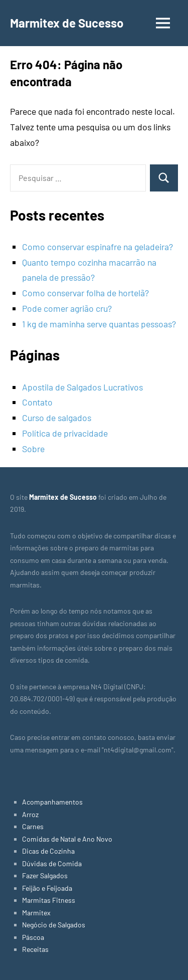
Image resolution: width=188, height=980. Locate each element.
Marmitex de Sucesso (67, 23)
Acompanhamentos (52, 802)
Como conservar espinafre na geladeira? (98, 247)
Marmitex (36, 913)
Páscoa (33, 937)
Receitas (35, 949)
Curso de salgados (57, 418)
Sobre (33, 449)
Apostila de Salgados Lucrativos (82, 387)
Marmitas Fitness (49, 900)
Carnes (33, 826)
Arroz (30, 814)
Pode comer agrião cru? (67, 308)
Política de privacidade (65, 433)
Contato (37, 402)
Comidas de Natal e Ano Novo (67, 839)
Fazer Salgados (45, 875)
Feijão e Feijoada (47, 888)
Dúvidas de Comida (52, 863)
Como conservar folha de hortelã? (85, 293)
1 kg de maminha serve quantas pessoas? (99, 324)
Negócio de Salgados (54, 925)
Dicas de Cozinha (48, 851)
